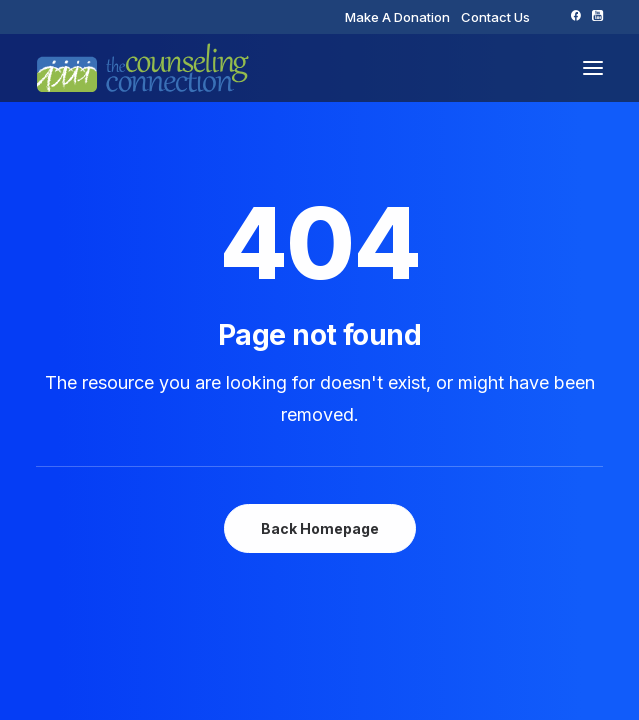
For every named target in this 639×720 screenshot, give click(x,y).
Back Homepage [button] (320, 528)
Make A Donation (397, 17)
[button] (575, 15)
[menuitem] (397, 17)
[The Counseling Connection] (143, 68)
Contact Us (495, 17)
